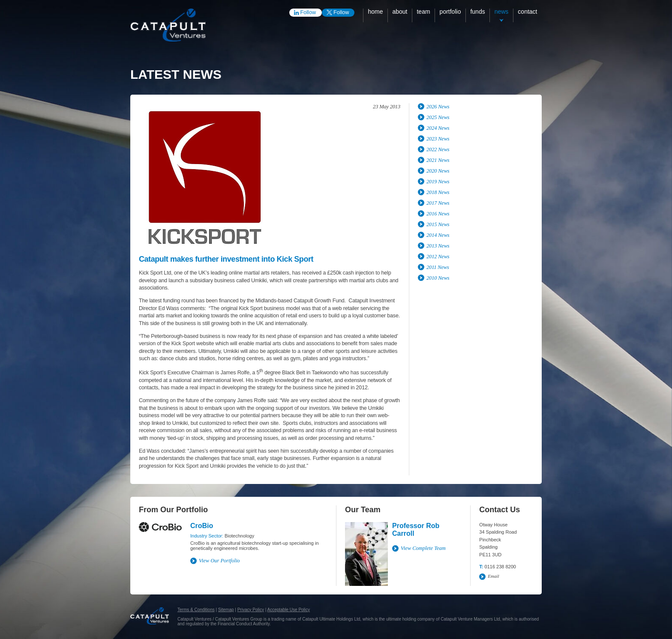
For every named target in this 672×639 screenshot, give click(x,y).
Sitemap (226, 610)
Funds (477, 12)
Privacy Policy (251, 610)
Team (423, 12)
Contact (527, 12)
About (400, 12)
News (502, 12)
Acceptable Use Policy (289, 610)
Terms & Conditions (196, 610)
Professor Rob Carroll (416, 530)
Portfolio (450, 12)
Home (375, 12)
